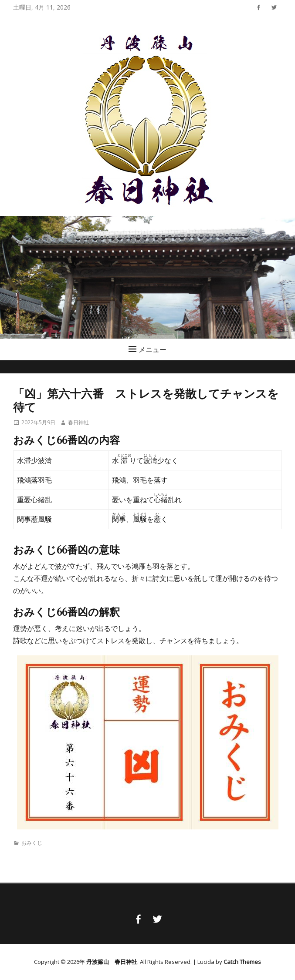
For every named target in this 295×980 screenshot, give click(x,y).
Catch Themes (242, 962)
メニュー (153, 349)
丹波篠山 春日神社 (112, 962)
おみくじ (32, 843)
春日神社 (78, 422)
